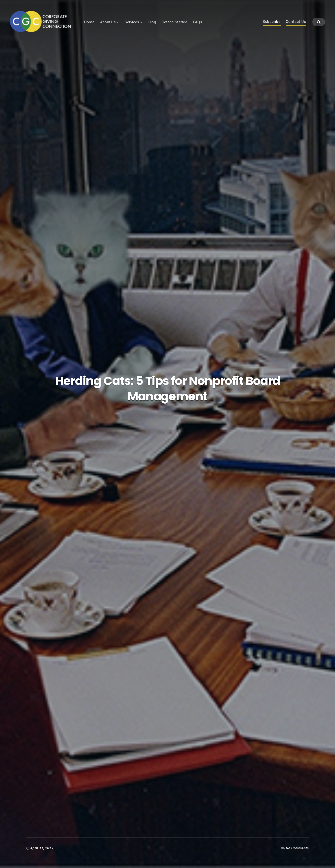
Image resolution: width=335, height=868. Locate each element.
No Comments (297, 848)
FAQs (199, 22)
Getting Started (176, 22)
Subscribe (272, 22)
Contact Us (296, 22)
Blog (153, 22)
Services (133, 22)
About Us (109, 22)
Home (90, 22)
